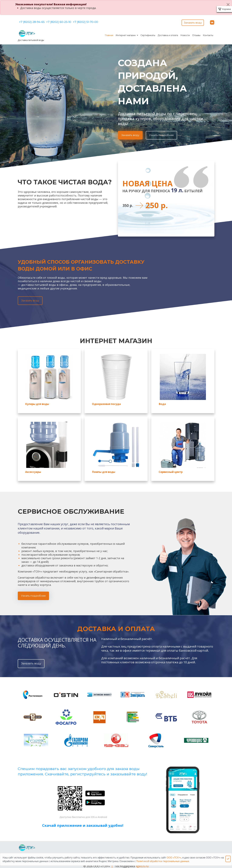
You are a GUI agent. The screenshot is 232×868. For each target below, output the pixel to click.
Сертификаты (148, 34)
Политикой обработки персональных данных (163, 861)
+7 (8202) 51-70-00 (97, 22)
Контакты (208, 34)
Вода (162, 403)
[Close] (228, 5)
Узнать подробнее (164, 134)
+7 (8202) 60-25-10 (64, 22)
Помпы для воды (102, 470)
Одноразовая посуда (104, 403)
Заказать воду (192, 22)
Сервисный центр (169, 470)
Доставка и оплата (168, 34)
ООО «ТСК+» (174, 858)
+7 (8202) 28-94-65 (32, 22)
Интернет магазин (126, 34)
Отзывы (196, 34)
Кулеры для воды (35, 403)
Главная (109, 34)
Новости (185, 34)
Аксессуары (32, 470)
